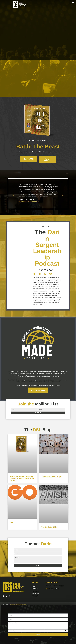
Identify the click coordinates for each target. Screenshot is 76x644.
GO (11, 522)
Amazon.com (54, 152)
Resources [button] (35, 591)
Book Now (35, 596)
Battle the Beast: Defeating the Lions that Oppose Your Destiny (22, 478)
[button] (73, 2)
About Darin (36, 593)
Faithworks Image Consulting (18, 605)
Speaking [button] (35, 589)
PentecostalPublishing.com (40, 152)
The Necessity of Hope (51, 477)
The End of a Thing (50, 527)
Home (34, 586)
